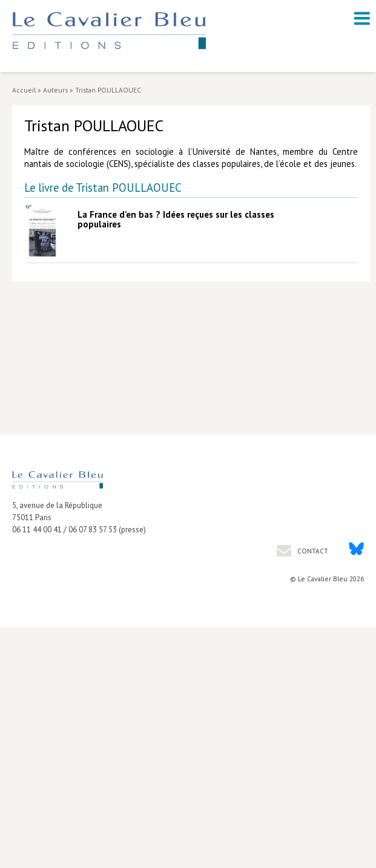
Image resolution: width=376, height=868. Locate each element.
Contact (312, 551)
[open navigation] (362, 18)
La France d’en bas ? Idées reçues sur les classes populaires (176, 219)
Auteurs (55, 90)
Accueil (24, 90)
